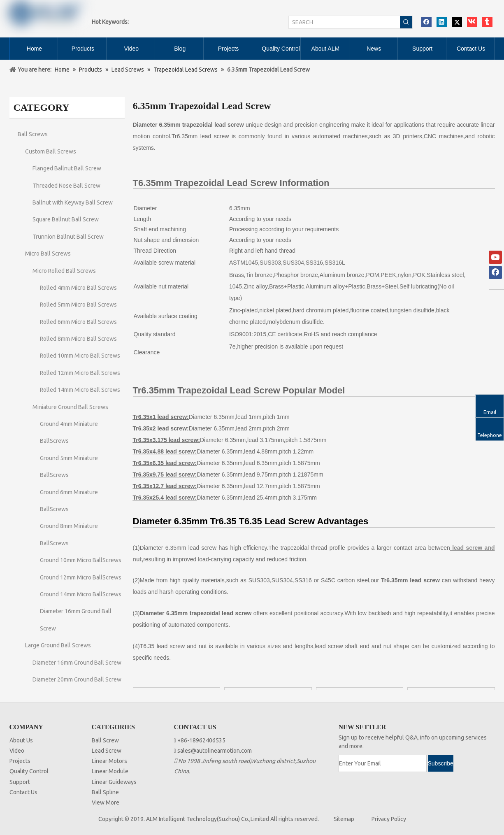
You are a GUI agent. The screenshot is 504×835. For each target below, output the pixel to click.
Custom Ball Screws (51, 151)
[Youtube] (495, 257)
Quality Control (29, 771)
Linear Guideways (114, 782)
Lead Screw (107, 751)
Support (20, 782)
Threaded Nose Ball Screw (66, 186)
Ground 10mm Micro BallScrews (81, 560)
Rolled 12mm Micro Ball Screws (80, 373)
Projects (20, 761)
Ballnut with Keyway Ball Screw (73, 202)
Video (17, 751)
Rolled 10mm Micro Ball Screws (80, 356)
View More (106, 802)
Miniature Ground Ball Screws (70, 407)
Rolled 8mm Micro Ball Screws (78, 339)
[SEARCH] (344, 22)
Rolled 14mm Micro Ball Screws (80, 390)
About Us (21, 740)
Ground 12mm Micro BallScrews (81, 577)
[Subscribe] (441, 763)
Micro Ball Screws (48, 254)
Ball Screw (105, 740)
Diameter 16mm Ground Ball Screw (77, 663)
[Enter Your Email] (383, 763)
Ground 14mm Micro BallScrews (81, 594)
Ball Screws (33, 134)
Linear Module (110, 771)
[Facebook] (495, 272)
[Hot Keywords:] (406, 22)
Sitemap (344, 819)
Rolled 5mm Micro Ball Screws (78, 305)
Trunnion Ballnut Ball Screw (68, 237)
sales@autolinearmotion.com (215, 751)
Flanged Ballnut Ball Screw (67, 168)
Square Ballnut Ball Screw (66, 219)
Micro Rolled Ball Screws (64, 271)
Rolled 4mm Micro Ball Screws (78, 288)
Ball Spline (105, 792)
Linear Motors (109, 761)
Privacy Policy (389, 819)
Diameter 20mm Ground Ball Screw (77, 679)
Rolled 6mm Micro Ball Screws (78, 322)
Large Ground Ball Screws (58, 645)
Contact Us (23, 792)
